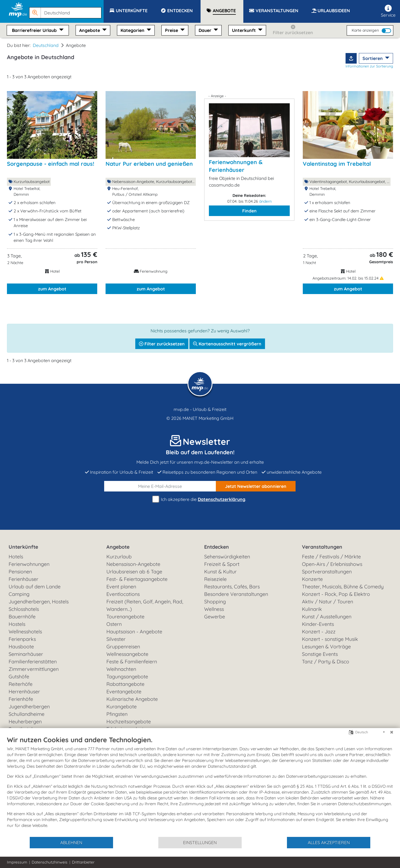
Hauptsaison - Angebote (134, 632)
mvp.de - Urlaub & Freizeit (200, 409)
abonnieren (256, 486)
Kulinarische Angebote (132, 699)
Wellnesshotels (25, 632)
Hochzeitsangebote (129, 722)
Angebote (90, 30)
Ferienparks (22, 639)
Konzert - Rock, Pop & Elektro (336, 594)
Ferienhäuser (23, 579)
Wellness (214, 609)
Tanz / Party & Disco (326, 662)
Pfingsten (117, 714)
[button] (66, 10)
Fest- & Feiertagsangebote (137, 579)
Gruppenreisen (123, 647)
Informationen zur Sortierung (369, 66)
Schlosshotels (24, 609)
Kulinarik (312, 609)
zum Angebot (52, 289)
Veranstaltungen (322, 547)
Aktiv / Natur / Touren (327, 602)
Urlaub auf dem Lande (35, 587)
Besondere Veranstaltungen (236, 594)
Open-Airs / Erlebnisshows (332, 564)
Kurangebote (122, 707)
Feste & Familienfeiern (132, 662)
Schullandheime (27, 714)
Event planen (121, 587)
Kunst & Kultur (220, 572)
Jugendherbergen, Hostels (39, 602)
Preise (172, 30)
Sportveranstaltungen (327, 572)
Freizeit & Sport (222, 564)
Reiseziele (215, 579)
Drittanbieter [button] (83, 862)
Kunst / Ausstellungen (327, 617)
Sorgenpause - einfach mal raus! (51, 164)
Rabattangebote (125, 684)
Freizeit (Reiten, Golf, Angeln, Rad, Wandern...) (145, 605)
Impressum (17, 862)
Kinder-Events (318, 624)
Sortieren (373, 58)
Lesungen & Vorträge (326, 647)
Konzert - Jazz (319, 632)
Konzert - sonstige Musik (330, 639)
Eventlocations (123, 594)
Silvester (116, 639)
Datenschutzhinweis (50, 862)
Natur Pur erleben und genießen (149, 164)
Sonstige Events (320, 654)
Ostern (114, 624)
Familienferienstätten (33, 662)
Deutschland (46, 45)
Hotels (16, 557)
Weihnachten (121, 669)
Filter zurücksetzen (162, 344)
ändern (265, 201)
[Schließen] (392, 732)
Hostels (17, 624)
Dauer (206, 30)
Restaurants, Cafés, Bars (232, 587)
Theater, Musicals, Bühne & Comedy (343, 587)
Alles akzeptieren (329, 842)
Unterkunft (244, 30)
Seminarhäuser (26, 654)
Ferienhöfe (21, 699)
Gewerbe (215, 617)
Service (388, 11)
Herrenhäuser (24, 692)
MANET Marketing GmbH (208, 418)
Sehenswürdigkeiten (227, 557)
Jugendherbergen (29, 707)
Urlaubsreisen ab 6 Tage (134, 572)
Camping (19, 594)
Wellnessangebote (127, 654)
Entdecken (217, 547)
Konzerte (312, 579)
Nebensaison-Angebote (133, 564)
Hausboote (21, 647)
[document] (200, 786)
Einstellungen (200, 842)
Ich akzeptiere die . (200, 499)
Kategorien (133, 30)
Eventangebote (124, 692)
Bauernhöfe (22, 617)
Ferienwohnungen (29, 564)
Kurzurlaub (119, 557)
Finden (249, 211)
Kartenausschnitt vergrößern (227, 344)
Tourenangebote (125, 617)
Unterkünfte (23, 547)
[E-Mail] (160, 486)
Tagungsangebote (127, 677)
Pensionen (20, 572)
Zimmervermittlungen (34, 669)
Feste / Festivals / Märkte (331, 557)
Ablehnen (71, 842)
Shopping (215, 602)
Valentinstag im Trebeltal (337, 164)
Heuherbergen (25, 722)
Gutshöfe (19, 677)
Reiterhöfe (21, 684)
